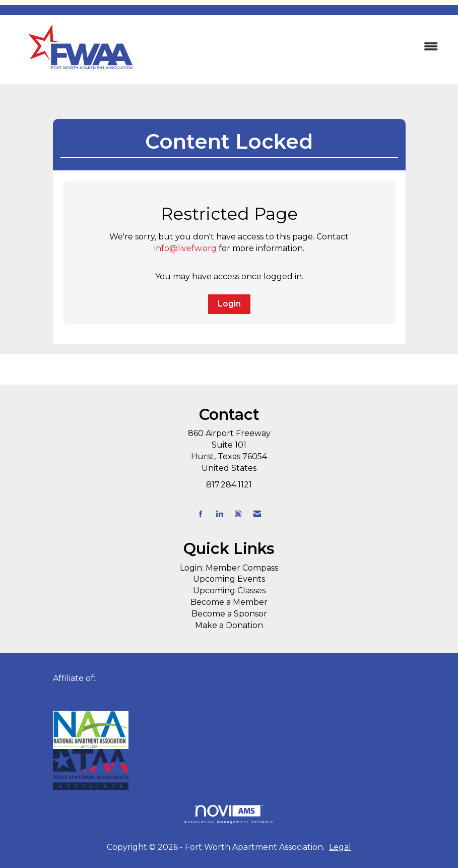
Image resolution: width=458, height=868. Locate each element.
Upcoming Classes (229, 591)
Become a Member (229, 602)
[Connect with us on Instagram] (238, 514)
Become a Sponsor (229, 614)
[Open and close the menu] (301, 47)
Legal (340, 847)
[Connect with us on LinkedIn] (219, 514)
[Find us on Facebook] (201, 514)
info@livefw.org (185, 248)
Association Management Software (229, 814)
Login (229, 304)
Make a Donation (229, 625)
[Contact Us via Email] (257, 514)
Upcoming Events (229, 579)
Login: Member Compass (229, 568)
